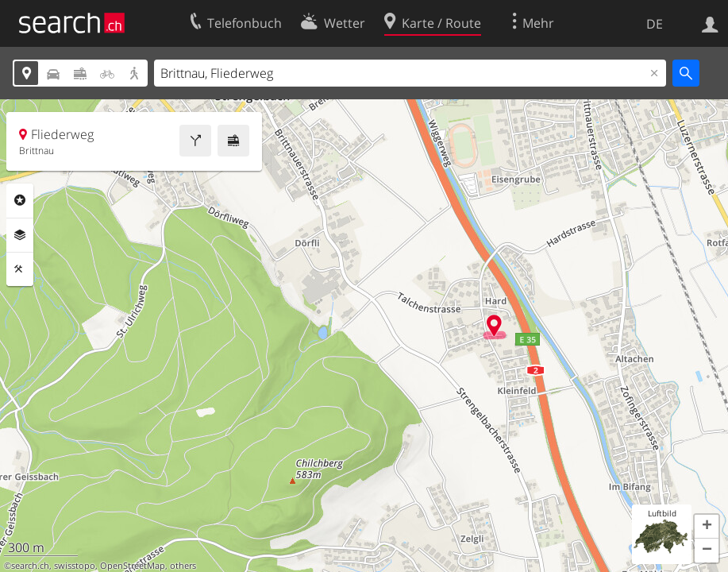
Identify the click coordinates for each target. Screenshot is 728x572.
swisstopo (75, 566)
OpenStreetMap (133, 566)
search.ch (30, 566)
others (183, 566)
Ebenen (20, 235)
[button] (707, 527)
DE (655, 24)
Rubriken (20, 200)
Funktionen (20, 269)
